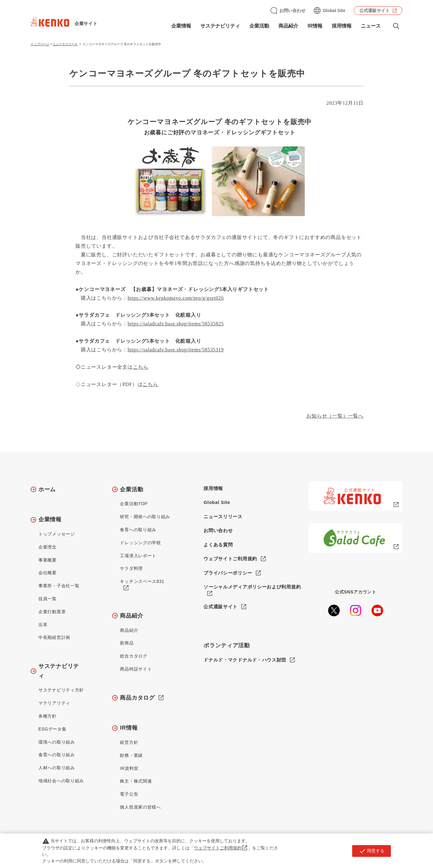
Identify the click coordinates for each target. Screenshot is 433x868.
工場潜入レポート (138, 556)
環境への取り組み (57, 742)
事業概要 (48, 560)
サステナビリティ (220, 26)
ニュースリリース (65, 44)
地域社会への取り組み (61, 781)
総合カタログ (133, 656)
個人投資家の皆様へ (140, 807)
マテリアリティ (54, 703)
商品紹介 (288, 26)
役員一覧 (48, 599)
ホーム (47, 489)
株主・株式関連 (136, 781)
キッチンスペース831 (142, 581)
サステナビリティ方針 (61, 690)
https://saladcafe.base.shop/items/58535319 (176, 350)
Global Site (334, 11)
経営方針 (129, 742)
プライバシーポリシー (228, 573)
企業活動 (259, 26)
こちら (150, 384)
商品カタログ (137, 698)
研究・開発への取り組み (145, 517)
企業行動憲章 (52, 612)
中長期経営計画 (54, 637)
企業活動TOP (134, 504)
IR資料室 (129, 768)
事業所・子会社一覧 (59, 586)
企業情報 (181, 26)
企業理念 (48, 547)
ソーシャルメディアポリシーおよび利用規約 (252, 587)
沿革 (43, 625)
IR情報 (315, 26)
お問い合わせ (292, 11)
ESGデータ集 (52, 729)
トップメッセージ (57, 534)
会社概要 (48, 573)
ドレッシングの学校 (140, 543)
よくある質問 (218, 545)
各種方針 (48, 716)
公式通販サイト (374, 11)
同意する (372, 851)
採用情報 (342, 26)
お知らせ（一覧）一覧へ (335, 416)
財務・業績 (131, 755)
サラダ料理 (131, 568)
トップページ (40, 44)
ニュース (371, 26)
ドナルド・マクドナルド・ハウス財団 (245, 660)
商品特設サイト (136, 669)
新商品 (127, 643)
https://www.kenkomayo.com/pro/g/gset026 (176, 298)
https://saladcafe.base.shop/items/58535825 (176, 324)
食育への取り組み (57, 755)
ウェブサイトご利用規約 (230, 559)
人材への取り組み (57, 768)
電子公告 (129, 794)
